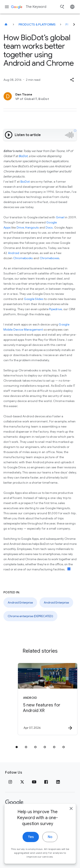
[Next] (74, 24)
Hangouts (32, 227)
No (50, 842)
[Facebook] (46, 782)
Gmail (60, 217)
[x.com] (22, 782)
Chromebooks (23, 258)
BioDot (23, 156)
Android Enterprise (20, 602)
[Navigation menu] (7, 7)
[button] (72, 80)
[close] (71, 814)
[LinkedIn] (58, 782)
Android (14, 253)
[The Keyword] (6, 24)
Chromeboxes (49, 258)
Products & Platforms (37, 24)
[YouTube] (34, 782)
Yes (31, 842)
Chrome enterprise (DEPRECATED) (30, 616)
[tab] (17, 747)
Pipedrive (55, 309)
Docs (49, 227)
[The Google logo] (14, 803)
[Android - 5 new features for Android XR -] (48, 699)
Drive (20, 227)
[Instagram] (10, 782)
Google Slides (34, 299)
